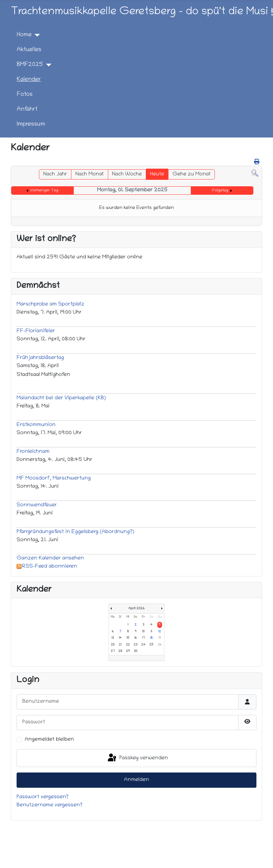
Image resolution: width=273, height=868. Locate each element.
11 (151, 632)
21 (120, 645)
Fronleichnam (33, 452)
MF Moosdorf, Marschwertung (54, 479)
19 (160, 638)
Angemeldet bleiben (49, 740)
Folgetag (220, 190)
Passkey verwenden (137, 758)
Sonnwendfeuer (37, 505)
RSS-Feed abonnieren (47, 567)
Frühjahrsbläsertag (40, 358)
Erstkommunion (36, 425)
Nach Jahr (55, 174)
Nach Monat (90, 174)
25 (152, 645)
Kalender (29, 80)
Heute (157, 174)
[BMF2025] (47, 65)
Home (24, 35)
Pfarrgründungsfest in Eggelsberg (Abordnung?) (75, 532)
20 (113, 645)
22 (128, 645)
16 (135, 638)
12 (160, 632)
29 (128, 651)
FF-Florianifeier (36, 331)
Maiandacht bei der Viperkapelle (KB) (61, 398)
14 (120, 638)
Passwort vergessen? (43, 797)
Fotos (25, 95)
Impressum (31, 124)
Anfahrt (27, 110)
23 (135, 645)
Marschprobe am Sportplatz (50, 304)
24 (143, 645)
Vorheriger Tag (44, 190)
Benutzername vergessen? (50, 805)
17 (143, 638)
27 (113, 651)
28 (120, 651)
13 (112, 638)
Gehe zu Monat (192, 174)
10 (143, 632)
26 (160, 645)
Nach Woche (127, 174)
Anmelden (137, 780)
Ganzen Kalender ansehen (50, 558)
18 (151, 638)
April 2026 (137, 609)
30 (136, 651)
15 (128, 638)
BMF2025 (30, 65)
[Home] (36, 35)
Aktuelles (29, 50)
